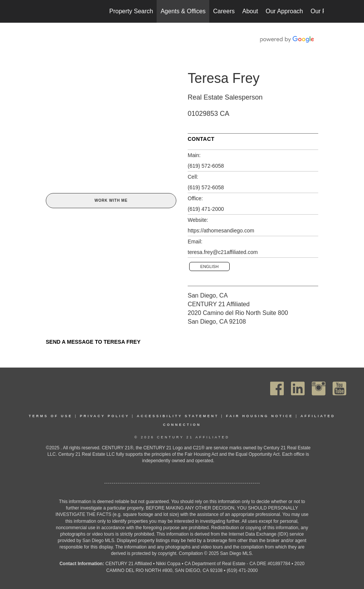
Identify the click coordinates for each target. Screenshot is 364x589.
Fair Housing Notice (260, 416)
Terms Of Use (51, 416)
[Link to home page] (44, 11)
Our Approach (284, 11)
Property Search (131, 11)
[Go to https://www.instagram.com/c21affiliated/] (319, 389)
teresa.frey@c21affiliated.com (223, 252)
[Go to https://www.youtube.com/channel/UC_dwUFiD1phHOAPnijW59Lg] (339, 389)
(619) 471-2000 (206, 209)
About (250, 11)
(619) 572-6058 (206, 166)
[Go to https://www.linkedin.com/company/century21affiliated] (298, 389)
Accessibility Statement (178, 416)
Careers (224, 11)
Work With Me (111, 200)
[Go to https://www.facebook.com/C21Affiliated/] (277, 389)
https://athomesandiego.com (221, 231)
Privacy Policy (105, 416)
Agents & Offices (183, 11)
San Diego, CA (208, 295)
